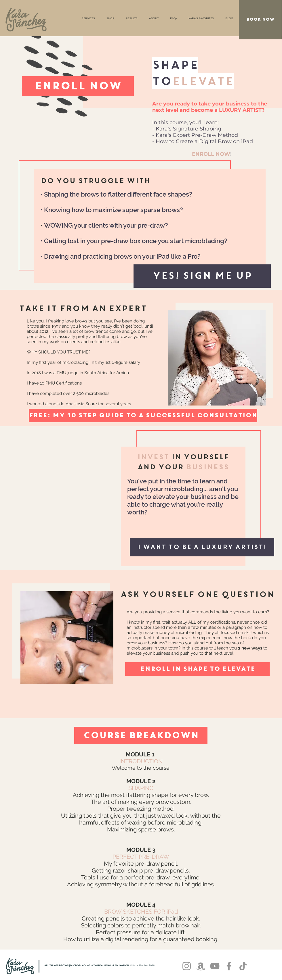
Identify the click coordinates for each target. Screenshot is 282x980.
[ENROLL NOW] (78, 86)
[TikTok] (243, 966)
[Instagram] (187, 966)
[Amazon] (201, 966)
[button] (202, 276)
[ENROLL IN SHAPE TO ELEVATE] (197, 669)
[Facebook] (229, 966)
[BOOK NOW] (260, 20)
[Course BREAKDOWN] (141, 735)
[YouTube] (215, 966)
